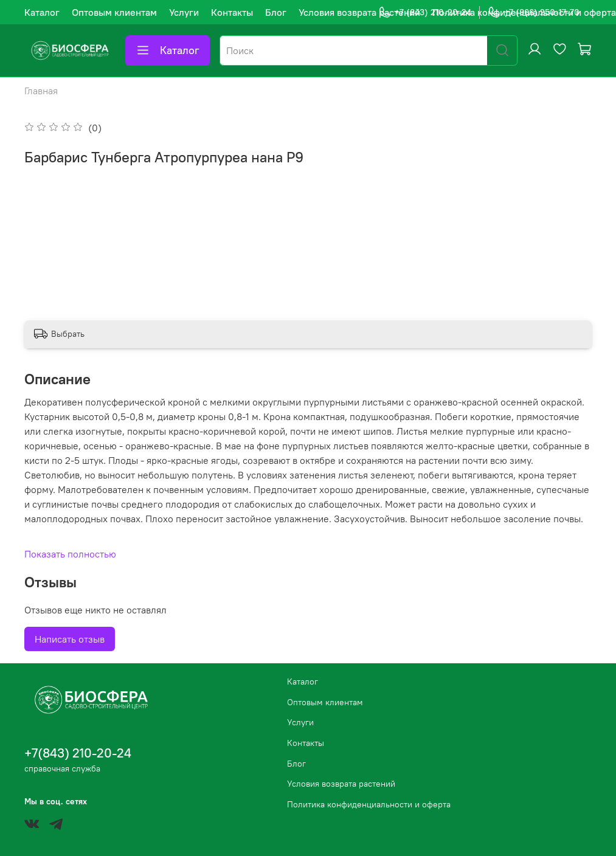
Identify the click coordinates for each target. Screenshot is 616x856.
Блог (276, 12)
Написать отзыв (70, 639)
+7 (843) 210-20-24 (425, 12)
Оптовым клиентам (114, 12)
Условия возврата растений (359, 12)
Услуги (184, 12)
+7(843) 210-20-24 (78, 753)
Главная (41, 91)
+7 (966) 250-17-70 (534, 12)
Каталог (42, 12)
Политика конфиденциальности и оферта (369, 804)
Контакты (232, 12)
